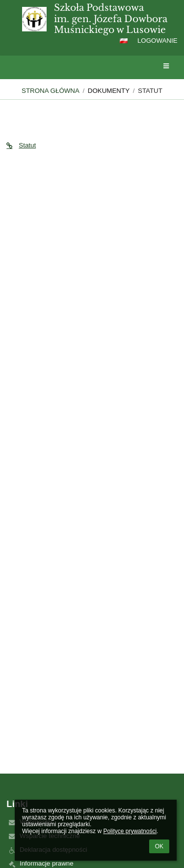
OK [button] (159, 846)
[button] (124, 41)
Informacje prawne (47, 863)
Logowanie (158, 41)
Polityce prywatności (130, 831)
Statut (150, 91)
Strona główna (51, 91)
